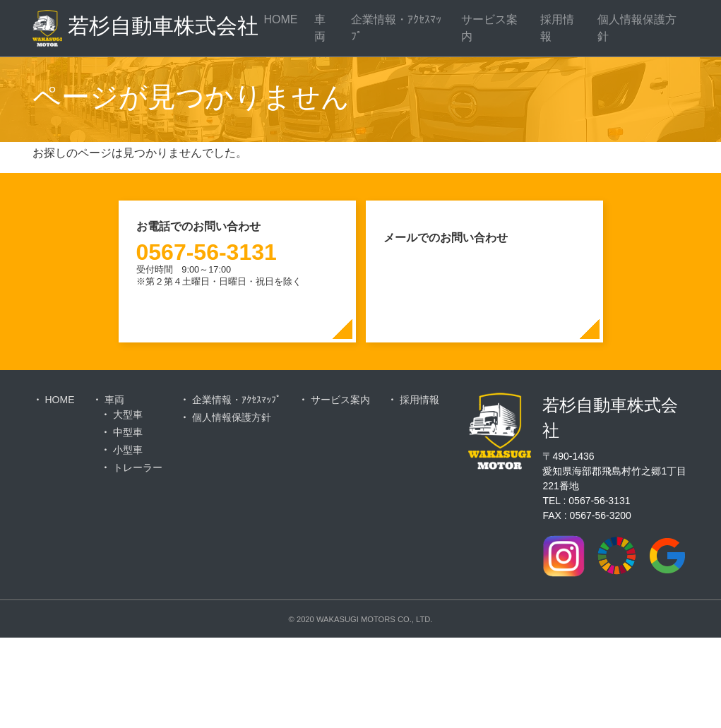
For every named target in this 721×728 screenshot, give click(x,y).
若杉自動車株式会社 (138, 28)
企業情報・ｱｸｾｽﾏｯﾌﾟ (396, 28)
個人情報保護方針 (637, 28)
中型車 (128, 432)
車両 (320, 28)
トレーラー (138, 467)
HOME (280, 19)
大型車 (128, 414)
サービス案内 (489, 28)
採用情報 (557, 28)
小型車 (128, 450)
